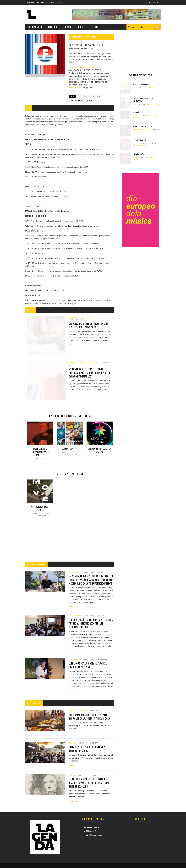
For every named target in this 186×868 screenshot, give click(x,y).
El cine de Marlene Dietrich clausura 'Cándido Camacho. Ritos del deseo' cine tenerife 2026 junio (89, 783)
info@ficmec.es (76, 88)
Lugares (68, 27)
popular (136, 144)
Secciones (53, 27)
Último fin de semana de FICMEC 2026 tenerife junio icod (87, 749)
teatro (135, 116)
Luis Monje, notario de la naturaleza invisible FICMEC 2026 (88, 665)
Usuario (31, 3)
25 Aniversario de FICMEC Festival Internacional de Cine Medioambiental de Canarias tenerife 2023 (90, 373)
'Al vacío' (137, 112)
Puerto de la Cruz (139, 146)
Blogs (80, 27)
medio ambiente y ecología (82, 101)
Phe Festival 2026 (141, 140)
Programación (35, 27)
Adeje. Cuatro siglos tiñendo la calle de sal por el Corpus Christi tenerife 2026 (89, 717)
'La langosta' (138, 154)
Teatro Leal (153, 88)
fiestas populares (77, 711)
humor (135, 88)
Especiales (94, 27)
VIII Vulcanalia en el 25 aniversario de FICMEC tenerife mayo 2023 (88, 325)
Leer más (73, 344)
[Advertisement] (70, 540)
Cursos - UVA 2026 (70, 449)
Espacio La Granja (153, 105)
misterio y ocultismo (140, 130)
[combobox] (144, 27)
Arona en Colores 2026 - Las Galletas (99, 450)
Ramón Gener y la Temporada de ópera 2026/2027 (40, 452)
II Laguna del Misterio (142, 126)
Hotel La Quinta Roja (92, 67)
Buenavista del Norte (77, 67)
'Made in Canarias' (141, 84)
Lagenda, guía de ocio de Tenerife (51, 3)
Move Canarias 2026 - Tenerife (40, 508)
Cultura (72, 743)
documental (96, 96)
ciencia (84, 96)
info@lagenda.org (94, 835)
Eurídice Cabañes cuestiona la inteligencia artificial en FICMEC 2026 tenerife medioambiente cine (91, 623)
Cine (71, 775)
